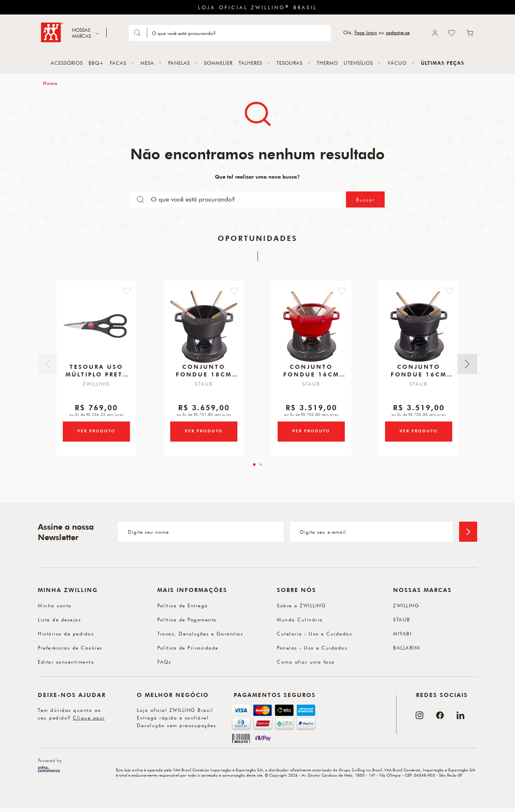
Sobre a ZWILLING (301, 605)
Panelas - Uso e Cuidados (312, 648)
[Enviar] (468, 532)
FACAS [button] (118, 63)
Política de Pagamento (187, 619)
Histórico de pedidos (66, 633)
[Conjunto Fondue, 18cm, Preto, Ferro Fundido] (204, 328)
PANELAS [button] (179, 63)
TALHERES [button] (250, 63)
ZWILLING (406, 605)
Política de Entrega (183, 605)
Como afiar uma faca (306, 662)
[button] (137, 290)
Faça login (366, 32)
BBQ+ (96, 63)
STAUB (402, 619)
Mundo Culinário (300, 619)
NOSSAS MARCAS (81, 33)
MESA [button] (147, 63)
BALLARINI (407, 648)
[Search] (238, 33)
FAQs (164, 662)
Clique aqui (89, 717)
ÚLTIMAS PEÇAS (443, 63)
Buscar (366, 199)
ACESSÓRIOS (67, 63)
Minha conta (55, 605)
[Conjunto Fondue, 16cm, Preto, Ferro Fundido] (419, 328)
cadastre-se (398, 32)
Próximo (467, 364)
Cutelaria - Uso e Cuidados (314, 633)
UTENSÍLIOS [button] (358, 63)
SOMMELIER (218, 63)
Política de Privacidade (188, 648)
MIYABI (402, 633)
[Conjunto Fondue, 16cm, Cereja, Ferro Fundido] (311, 328)
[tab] (254, 465)
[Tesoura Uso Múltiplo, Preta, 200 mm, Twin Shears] (97, 328)
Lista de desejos (59, 619)
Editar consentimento (66, 662)
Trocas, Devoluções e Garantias (200, 633)
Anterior (48, 364)
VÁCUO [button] (397, 63)
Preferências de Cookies (70, 648)
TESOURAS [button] (289, 63)
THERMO (327, 63)
